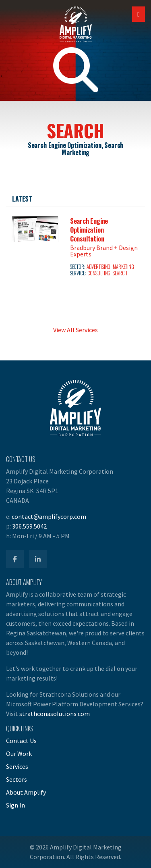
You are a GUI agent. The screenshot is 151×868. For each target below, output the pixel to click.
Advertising (99, 267)
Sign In (16, 805)
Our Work (19, 754)
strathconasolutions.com (55, 714)
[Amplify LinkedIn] (38, 559)
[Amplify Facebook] (15, 559)
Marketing (123, 267)
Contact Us (21, 741)
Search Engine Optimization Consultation (89, 230)
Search (120, 273)
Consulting (99, 273)
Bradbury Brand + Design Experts (104, 251)
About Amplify (26, 792)
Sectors (17, 779)
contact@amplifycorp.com (49, 516)
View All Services (75, 330)
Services (17, 766)
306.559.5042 (29, 526)
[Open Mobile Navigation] (139, 14)
